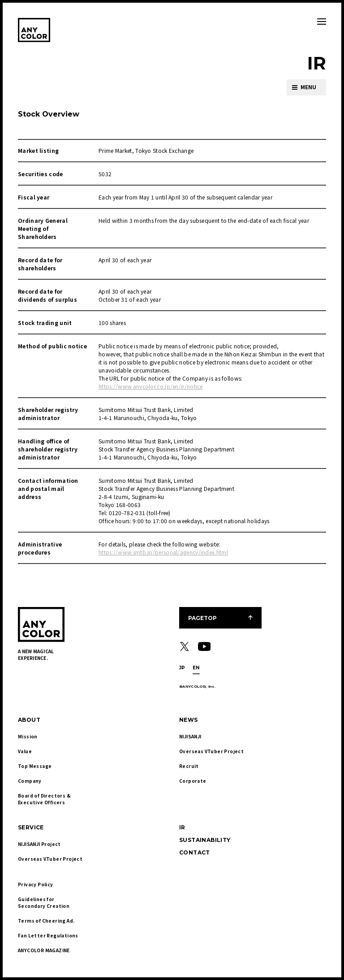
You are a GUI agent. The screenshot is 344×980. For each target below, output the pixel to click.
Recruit (189, 766)
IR (182, 827)
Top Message (35, 766)
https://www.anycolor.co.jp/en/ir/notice (151, 386)
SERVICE (31, 827)
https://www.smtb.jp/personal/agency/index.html (163, 552)
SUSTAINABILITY (205, 840)
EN (196, 668)
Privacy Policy (36, 884)
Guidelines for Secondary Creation (44, 902)
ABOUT (29, 720)
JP (182, 668)
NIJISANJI (190, 736)
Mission (28, 736)
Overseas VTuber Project (211, 751)
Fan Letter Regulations (48, 935)
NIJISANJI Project (39, 844)
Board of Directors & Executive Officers (45, 799)
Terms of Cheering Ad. (46, 921)
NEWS (189, 720)
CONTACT (195, 852)
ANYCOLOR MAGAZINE (44, 950)
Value (25, 751)
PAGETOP (202, 618)
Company (30, 781)
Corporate (193, 781)
